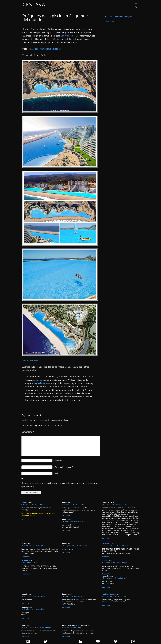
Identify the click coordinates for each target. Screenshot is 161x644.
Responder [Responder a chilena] (106, 574)
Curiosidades (118, 17)
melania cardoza (109, 594)
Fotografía (129, 17)
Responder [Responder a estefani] (25, 574)
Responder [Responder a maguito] (25, 603)
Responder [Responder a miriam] (66, 516)
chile (110, 17)
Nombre (59, 461)
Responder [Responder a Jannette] (66, 531)
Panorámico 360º (30, 361)
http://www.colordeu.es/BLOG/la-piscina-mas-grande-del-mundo (38, 515)
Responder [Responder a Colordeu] (25, 519)
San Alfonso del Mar (70, 36)
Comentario (28, 432)
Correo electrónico (64, 467)
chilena (106, 561)
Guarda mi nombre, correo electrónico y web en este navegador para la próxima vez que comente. (60, 485)
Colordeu (25, 502)
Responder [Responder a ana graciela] (106, 538)
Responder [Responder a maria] (25, 637)
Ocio (114, 21)
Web (56, 473)
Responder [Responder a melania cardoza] (106, 605)
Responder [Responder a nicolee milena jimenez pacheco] (66, 637)
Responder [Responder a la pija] (25, 557)
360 (106, 17)
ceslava (34, 5)
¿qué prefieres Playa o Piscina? (46, 49)
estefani (25, 561)
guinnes (107, 21)
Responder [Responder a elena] (66, 553)
